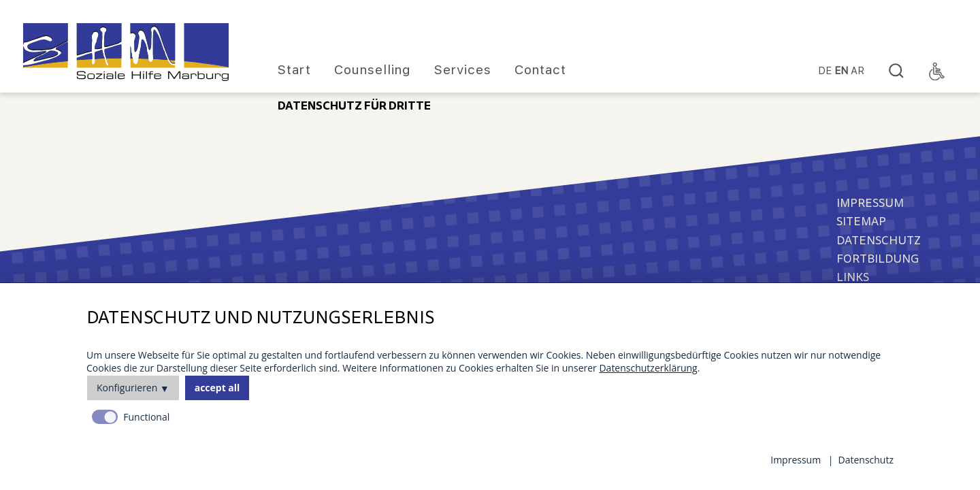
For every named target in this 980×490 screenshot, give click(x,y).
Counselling (373, 70)
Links (853, 277)
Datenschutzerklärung (648, 368)
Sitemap (861, 222)
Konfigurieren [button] (127, 388)
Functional (146, 417)
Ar (857, 71)
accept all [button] (217, 388)
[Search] (896, 71)
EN (841, 71)
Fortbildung (878, 259)
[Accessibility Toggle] (937, 71)
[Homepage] (126, 52)
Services (463, 70)
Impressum (870, 203)
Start (294, 70)
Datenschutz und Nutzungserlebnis (260, 318)
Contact (540, 70)
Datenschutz (879, 241)
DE (825, 71)
